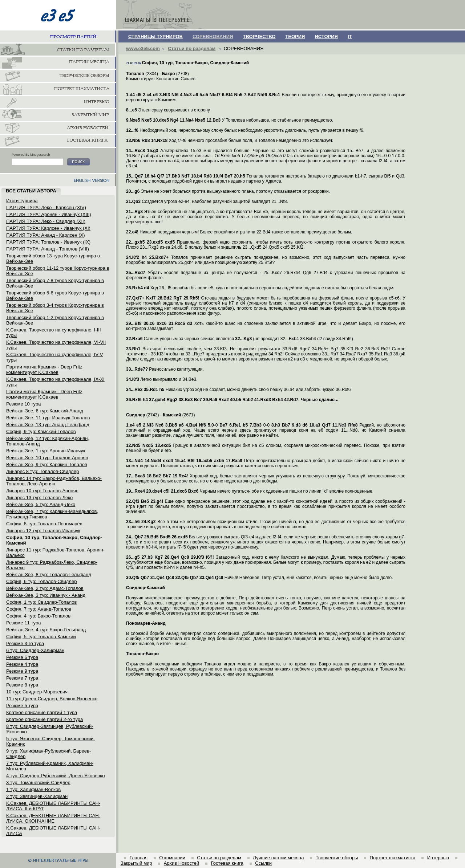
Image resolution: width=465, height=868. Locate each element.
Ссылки (263, 863)
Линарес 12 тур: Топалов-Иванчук (43, 531)
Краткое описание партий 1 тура (42, 712)
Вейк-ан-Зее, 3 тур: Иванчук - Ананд (46, 595)
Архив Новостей (181, 863)
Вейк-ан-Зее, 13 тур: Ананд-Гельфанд (48, 425)
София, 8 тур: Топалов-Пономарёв (44, 524)
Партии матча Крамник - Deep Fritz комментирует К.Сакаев (44, 370)
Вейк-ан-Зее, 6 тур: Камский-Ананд (45, 411)
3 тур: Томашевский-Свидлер (38, 783)
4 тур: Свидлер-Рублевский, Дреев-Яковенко (55, 776)
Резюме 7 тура (22, 678)
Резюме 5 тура (22, 706)
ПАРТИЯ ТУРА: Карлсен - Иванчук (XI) (48, 228)
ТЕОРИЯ (295, 36)
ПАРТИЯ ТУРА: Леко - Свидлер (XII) (46, 221)
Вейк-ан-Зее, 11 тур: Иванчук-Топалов (48, 418)
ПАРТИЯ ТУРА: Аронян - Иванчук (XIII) (49, 214)
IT (350, 36)
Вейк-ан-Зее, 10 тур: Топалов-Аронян (47, 458)
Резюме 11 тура (23, 623)
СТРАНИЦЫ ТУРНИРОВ (155, 36)
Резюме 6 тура (22, 657)
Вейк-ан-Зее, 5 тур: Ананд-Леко (41, 504)
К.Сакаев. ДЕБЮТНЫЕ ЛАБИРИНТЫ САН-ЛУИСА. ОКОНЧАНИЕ (53, 818)
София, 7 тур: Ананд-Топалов (39, 609)
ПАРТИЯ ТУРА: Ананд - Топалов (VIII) (48, 249)
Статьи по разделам (192, 48)
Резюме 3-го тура (25, 643)
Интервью (438, 858)
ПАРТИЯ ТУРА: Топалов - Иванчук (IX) (48, 242)
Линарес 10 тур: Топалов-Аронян (42, 491)
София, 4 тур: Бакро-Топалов (38, 616)
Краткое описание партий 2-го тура (45, 719)
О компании (172, 858)
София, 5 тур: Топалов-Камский (41, 637)
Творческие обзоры (337, 858)
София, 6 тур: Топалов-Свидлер (41, 581)
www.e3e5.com (143, 48)
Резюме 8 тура (22, 685)
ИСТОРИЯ (326, 36)
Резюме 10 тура (23, 404)
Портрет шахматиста (393, 858)
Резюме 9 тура (22, 671)
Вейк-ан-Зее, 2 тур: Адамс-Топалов (45, 588)
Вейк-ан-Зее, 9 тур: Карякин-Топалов (47, 464)
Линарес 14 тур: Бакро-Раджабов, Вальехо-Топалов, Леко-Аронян (54, 481)
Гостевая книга (227, 863)
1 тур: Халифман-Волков (33, 789)
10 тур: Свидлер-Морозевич (37, 692)
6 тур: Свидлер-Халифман (35, 650)
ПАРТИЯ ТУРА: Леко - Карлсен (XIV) (46, 207)
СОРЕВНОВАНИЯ (213, 36)
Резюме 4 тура (22, 664)
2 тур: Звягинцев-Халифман (37, 796)
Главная (139, 858)
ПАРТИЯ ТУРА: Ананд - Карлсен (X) (46, 235)
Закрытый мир (136, 863)
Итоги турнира (22, 201)
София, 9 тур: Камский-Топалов (41, 431)
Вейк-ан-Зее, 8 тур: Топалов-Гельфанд (49, 574)
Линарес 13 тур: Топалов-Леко (39, 498)
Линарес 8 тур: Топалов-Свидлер (43, 471)
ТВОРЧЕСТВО (259, 36)
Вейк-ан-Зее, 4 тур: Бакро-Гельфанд (46, 630)
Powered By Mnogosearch (31, 155)
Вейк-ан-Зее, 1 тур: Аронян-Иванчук (46, 451)
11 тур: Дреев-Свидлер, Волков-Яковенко (52, 699)
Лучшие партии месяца (278, 858)
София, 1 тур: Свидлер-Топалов (41, 602)
